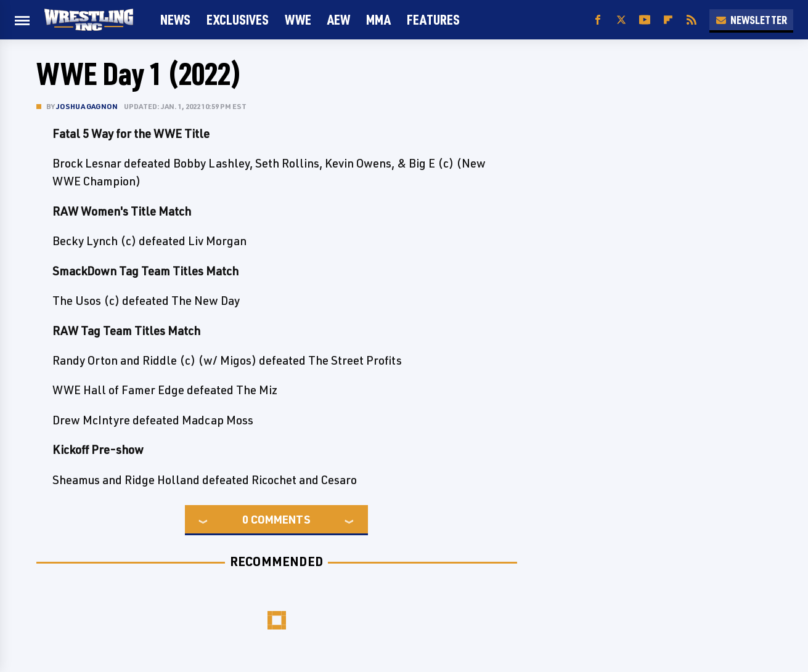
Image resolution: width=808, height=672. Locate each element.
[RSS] (692, 20)
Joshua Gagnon (87, 106)
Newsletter (751, 20)
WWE (298, 19)
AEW (339, 19)
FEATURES (433, 19)
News (175, 19)
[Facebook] (598, 20)
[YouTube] (645, 20)
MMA (378, 19)
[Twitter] (621, 20)
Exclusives (238, 19)
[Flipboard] (668, 20)
